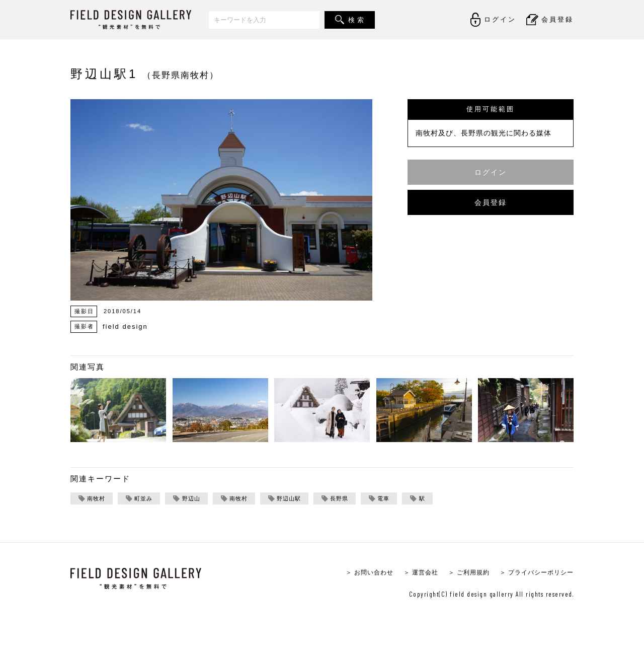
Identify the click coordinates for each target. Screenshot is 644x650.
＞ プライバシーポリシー (534, 573)
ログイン (491, 172)
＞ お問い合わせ (356, 573)
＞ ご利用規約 (462, 573)
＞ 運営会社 (411, 573)
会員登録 (491, 202)
